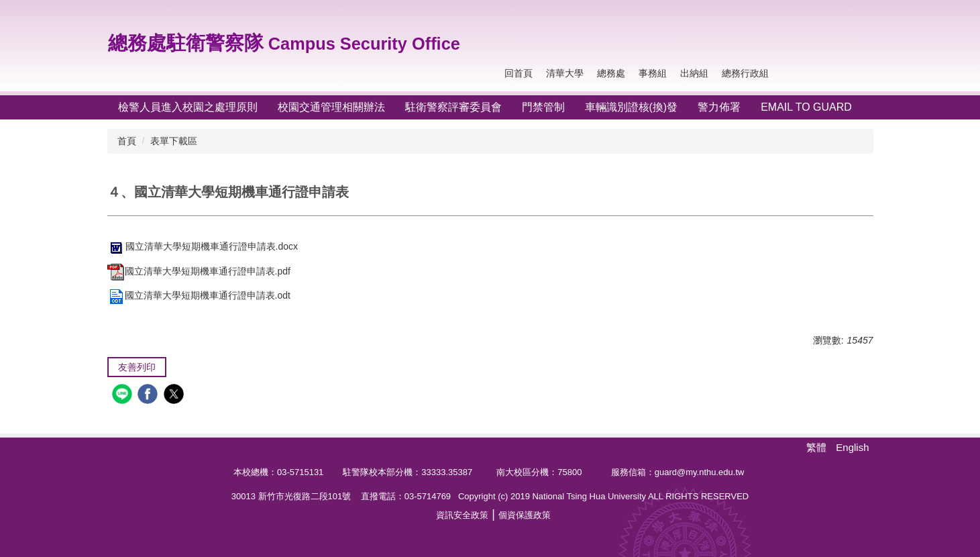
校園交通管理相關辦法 (331, 107)
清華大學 (565, 73)
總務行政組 (745, 73)
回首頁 (519, 73)
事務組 (653, 73)
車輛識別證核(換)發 (632, 107)
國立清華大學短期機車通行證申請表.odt (199, 295)
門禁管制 (543, 107)
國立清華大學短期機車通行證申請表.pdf (199, 271)
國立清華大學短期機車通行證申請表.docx (203, 246)
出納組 (694, 73)
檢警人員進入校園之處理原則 (188, 107)
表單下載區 (174, 141)
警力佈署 (719, 107)
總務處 (611, 73)
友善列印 (137, 367)
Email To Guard (806, 107)
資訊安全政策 (462, 515)
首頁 (127, 141)
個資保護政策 (525, 515)
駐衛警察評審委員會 (453, 107)
